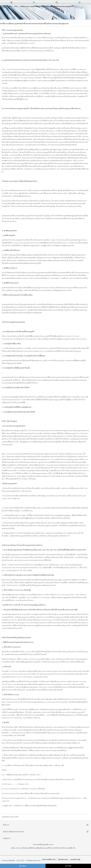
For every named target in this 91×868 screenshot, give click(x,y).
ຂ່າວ (15, 6)
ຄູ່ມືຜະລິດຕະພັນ (63, 860)
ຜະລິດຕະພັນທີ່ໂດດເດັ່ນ (49, 860)
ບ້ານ (10, 6)
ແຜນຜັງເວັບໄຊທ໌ (75, 860)
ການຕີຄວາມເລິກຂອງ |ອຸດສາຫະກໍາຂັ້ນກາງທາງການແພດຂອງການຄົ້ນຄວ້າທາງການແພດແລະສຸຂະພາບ (47, 6)
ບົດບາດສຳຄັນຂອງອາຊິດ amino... (44, 845)
